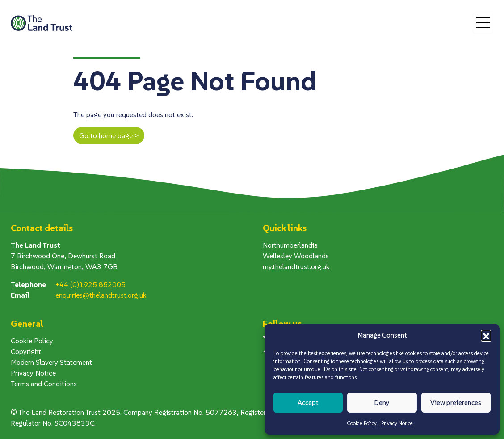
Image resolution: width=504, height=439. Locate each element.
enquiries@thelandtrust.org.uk (101, 295)
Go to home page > (109, 135)
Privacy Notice (397, 423)
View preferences (456, 403)
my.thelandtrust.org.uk (296, 266)
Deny (382, 403)
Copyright (26, 351)
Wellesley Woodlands (296, 256)
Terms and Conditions (44, 384)
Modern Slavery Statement (51, 362)
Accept (308, 403)
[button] (486, 335)
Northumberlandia (290, 245)
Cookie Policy (362, 423)
